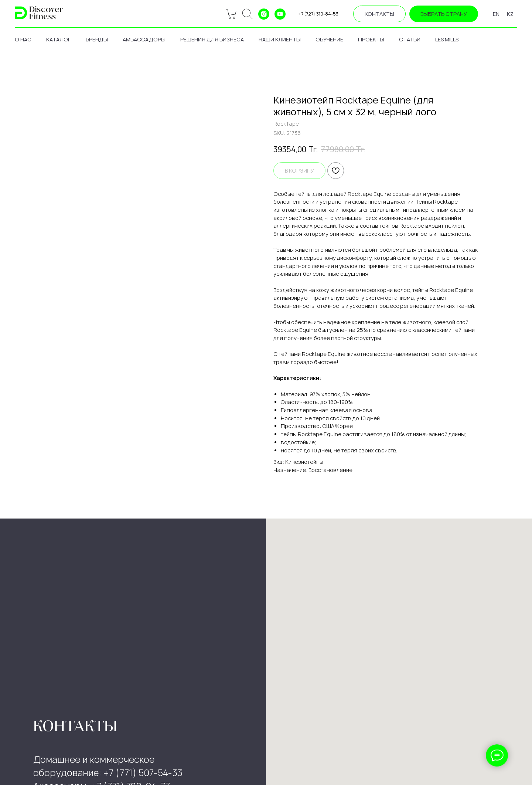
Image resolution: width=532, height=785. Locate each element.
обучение (329, 39)
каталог (59, 39)
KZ (510, 14)
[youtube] (280, 14)
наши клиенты (280, 39)
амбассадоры (144, 39)
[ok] (248, 14)
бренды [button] (97, 39)
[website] (231, 14)
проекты (371, 39)
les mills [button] (447, 39)
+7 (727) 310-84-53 (318, 14)
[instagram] (264, 14)
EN (496, 14)
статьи (410, 39)
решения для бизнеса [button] (212, 39)
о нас (23, 39)
